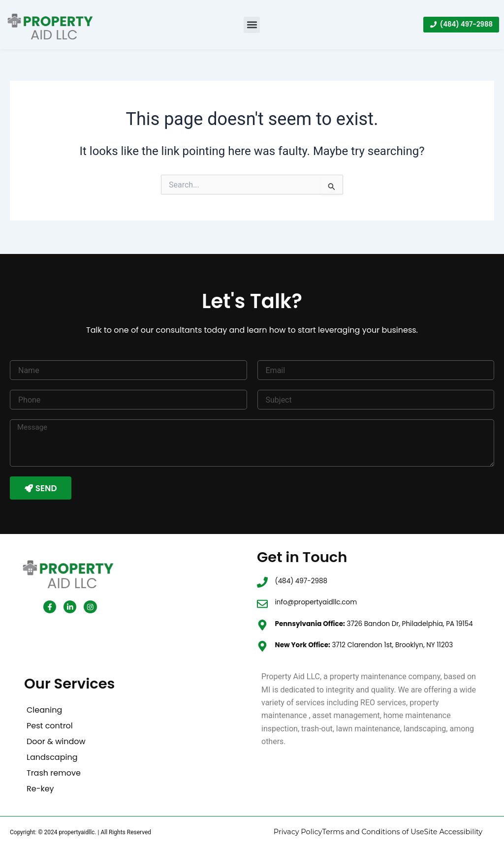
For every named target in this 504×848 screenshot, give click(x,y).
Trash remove (54, 773)
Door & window (56, 742)
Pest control (50, 726)
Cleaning (44, 710)
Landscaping (52, 758)
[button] (252, 25)
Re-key (40, 789)
